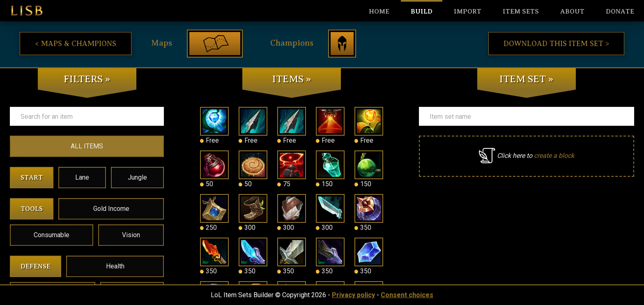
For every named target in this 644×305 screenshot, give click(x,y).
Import (468, 12)
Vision (131, 235)
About (572, 12)
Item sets (521, 12)
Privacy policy (353, 295)
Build (422, 12)
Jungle (137, 177)
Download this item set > (556, 44)
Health (115, 266)
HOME (379, 12)
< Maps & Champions (76, 44)
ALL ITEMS (87, 146)
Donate (620, 12)
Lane (82, 177)
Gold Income (111, 209)
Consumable (52, 235)
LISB (27, 11)
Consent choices (407, 295)
